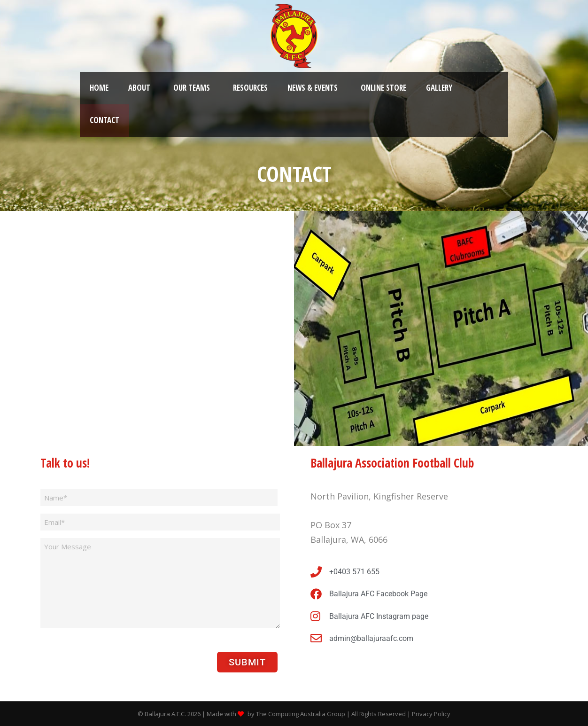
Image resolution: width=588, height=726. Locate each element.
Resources (250, 88)
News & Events (313, 88)
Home (99, 88)
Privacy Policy (431, 714)
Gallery (439, 88)
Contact (104, 120)
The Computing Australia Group (301, 714)
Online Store (383, 88)
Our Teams (192, 88)
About (139, 88)
